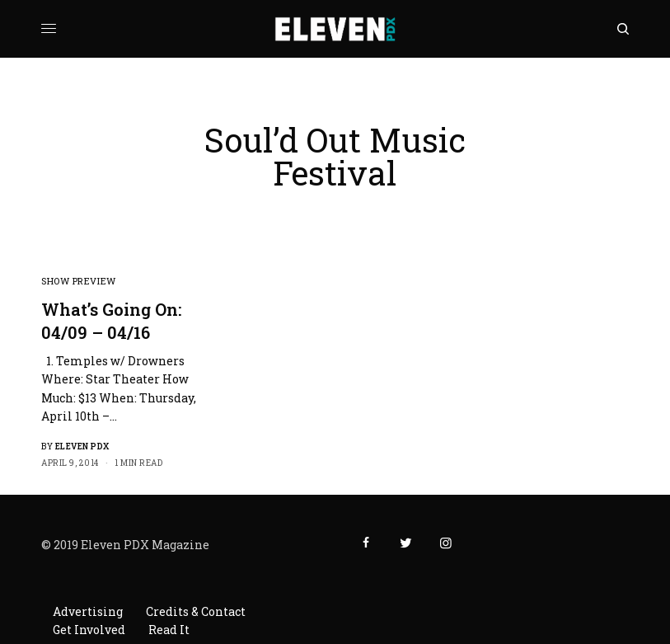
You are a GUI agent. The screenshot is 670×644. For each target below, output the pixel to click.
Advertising (88, 611)
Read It (169, 630)
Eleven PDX (82, 447)
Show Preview (79, 281)
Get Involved (89, 630)
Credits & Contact (196, 611)
